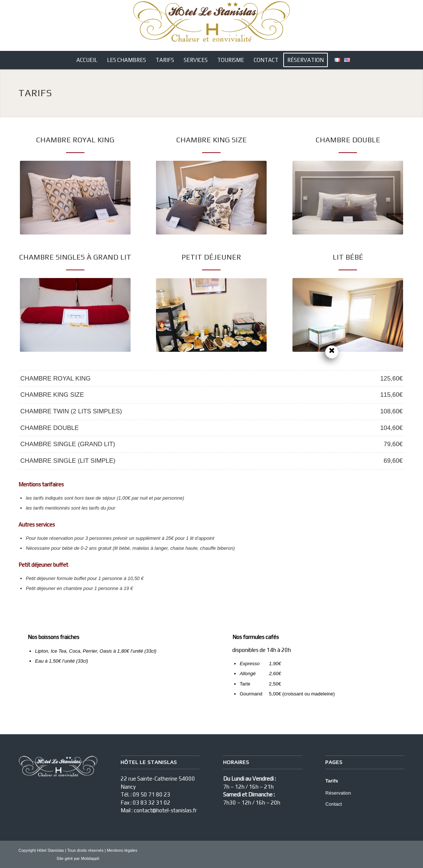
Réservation (338, 793)
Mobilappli (90, 858)
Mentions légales (122, 850)
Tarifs (332, 781)
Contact (334, 804)
